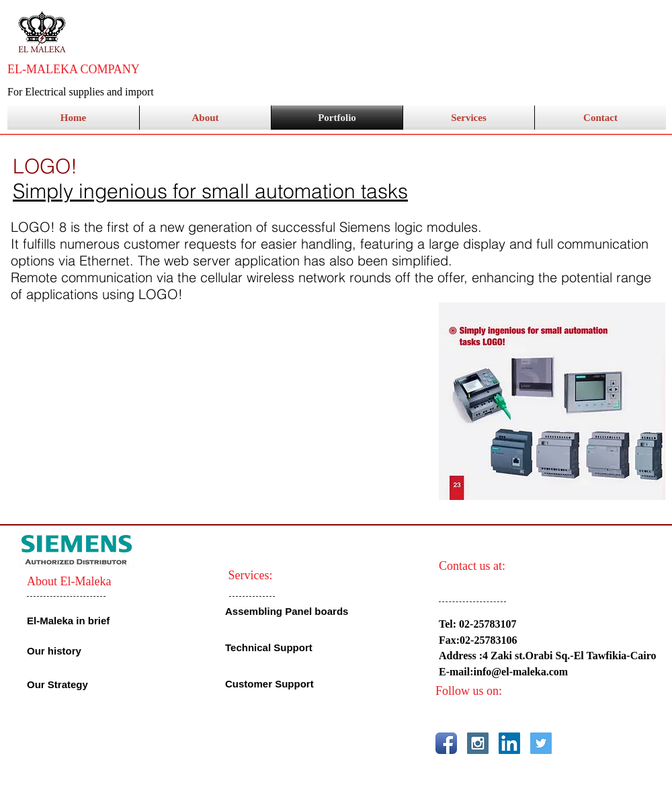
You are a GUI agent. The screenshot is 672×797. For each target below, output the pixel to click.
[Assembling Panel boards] (288, 611)
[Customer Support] (273, 684)
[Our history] (76, 651)
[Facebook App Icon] (446, 743)
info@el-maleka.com (521, 672)
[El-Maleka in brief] (72, 620)
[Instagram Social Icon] (478, 743)
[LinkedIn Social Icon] (509, 743)
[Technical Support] (306, 647)
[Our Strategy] (63, 684)
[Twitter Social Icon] (541, 743)
